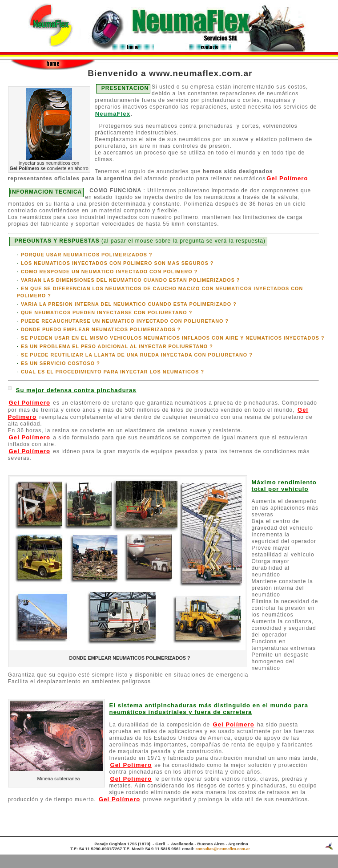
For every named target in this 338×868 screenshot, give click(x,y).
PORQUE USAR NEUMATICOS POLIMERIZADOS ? (87, 255)
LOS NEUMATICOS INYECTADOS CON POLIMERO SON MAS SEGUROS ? (117, 263)
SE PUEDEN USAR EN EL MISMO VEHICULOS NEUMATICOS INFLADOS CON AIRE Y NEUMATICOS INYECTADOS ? (173, 338)
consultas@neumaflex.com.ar (223, 849)
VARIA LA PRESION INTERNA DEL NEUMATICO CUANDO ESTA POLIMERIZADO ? (129, 304)
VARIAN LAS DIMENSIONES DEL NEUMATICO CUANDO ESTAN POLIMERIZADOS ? (131, 280)
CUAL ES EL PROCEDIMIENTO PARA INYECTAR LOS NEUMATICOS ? (113, 372)
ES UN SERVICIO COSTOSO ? (60, 363)
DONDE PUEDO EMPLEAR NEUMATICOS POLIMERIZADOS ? (101, 329)
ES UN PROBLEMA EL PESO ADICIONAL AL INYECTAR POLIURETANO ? (117, 346)
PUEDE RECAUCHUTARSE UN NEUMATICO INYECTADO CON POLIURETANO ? (125, 321)
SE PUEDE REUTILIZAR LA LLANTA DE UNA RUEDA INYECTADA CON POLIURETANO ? (137, 355)
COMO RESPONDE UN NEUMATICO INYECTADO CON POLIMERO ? (109, 272)
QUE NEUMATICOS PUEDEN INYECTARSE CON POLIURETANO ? (107, 312)
